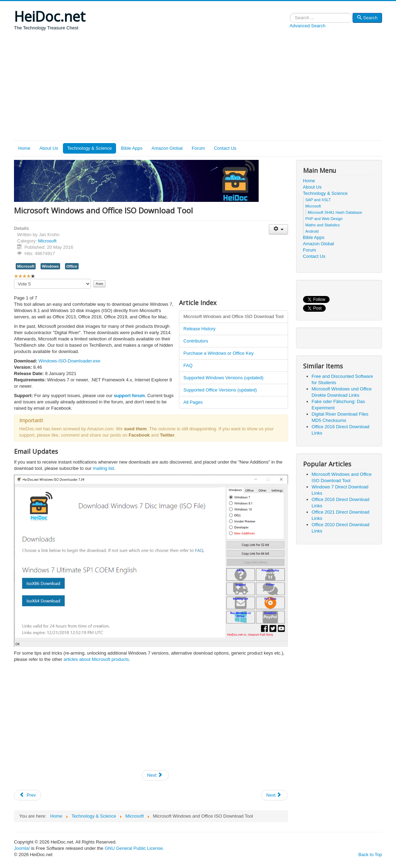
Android (312, 231)
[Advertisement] (198, 88)
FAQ (188, 365)
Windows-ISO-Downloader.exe (69, 361)
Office (72, 266)
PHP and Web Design (324, 219)
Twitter (167, 435)
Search (290, 18)
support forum (129, 396)
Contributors (196, 341)
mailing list (103, 468)
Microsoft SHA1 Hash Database (335, 212)
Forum (198, 148)
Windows (50, 266)
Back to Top (370, 855)
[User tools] (278, 229)
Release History (200, 329)
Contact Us (225, 148)
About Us (49, 148)
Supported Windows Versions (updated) (224, 378)
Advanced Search (308, 26)
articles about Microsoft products (96, 659)
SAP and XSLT (318, 200)
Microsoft (47, 241)
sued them (135, 429)
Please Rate (14, 279)
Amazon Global (167, 148)
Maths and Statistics (323, 225)
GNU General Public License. (134, 848)
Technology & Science (89, 148)
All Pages (193, 402)
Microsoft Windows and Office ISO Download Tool (233, 316)
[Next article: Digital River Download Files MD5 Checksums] (275, 795)
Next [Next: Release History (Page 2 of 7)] (155, 775)
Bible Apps (132, 148)
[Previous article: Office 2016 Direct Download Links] (28, 795)
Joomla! (22, 848)
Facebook (139, 435)
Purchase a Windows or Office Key (219, 353)
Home (24, 148)
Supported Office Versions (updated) (220, 390)
